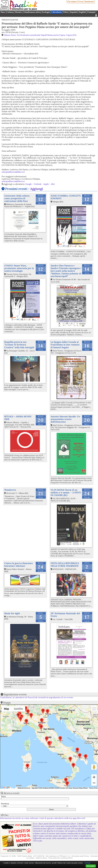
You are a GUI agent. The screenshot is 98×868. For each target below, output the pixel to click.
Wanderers (10, 490)
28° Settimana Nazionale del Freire (65, 615)
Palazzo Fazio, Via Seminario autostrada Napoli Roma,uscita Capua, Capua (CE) (40, 35)
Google (29, 184)
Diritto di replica (41, 858)
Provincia (5, 804)
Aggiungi (37, 189)
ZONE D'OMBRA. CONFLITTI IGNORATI (66, 197)
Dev (6, 815)
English (82, 12)
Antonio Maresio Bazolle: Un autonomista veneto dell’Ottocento (65, 419)
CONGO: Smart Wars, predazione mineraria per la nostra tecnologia (19, 268)
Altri (53, 184)
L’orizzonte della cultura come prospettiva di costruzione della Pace (17, 198)
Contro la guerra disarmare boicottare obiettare (19, 565)
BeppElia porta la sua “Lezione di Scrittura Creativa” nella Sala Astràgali (19, 345)
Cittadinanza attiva (32, 12)
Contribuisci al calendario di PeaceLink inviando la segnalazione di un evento (37, 697)
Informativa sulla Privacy (80, 856)
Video (66, 12)
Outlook (38, 184)
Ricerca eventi (11, 793)
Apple (46, 184)
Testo (3, 796)
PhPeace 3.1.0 (65, 856)
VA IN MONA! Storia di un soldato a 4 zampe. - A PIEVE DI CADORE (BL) (66, 492)
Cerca (81, 2)
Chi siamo (72, 2)
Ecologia (46, 12)
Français (91, 12)
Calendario (56, 12)
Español (74, 12)
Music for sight (12, 613)
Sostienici (89, 2)
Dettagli (87, 863)
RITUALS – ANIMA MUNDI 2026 (18, 418)
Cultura (10, 12)
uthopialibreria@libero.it (13, 172)
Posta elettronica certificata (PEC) (60, 858)
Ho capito (91, 866)
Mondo (18, 12)
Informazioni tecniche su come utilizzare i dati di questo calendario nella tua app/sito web (43, 818)
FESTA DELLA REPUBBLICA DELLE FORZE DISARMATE (65, 565)
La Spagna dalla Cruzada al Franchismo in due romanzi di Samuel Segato (65, 345)
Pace (3, 12)
